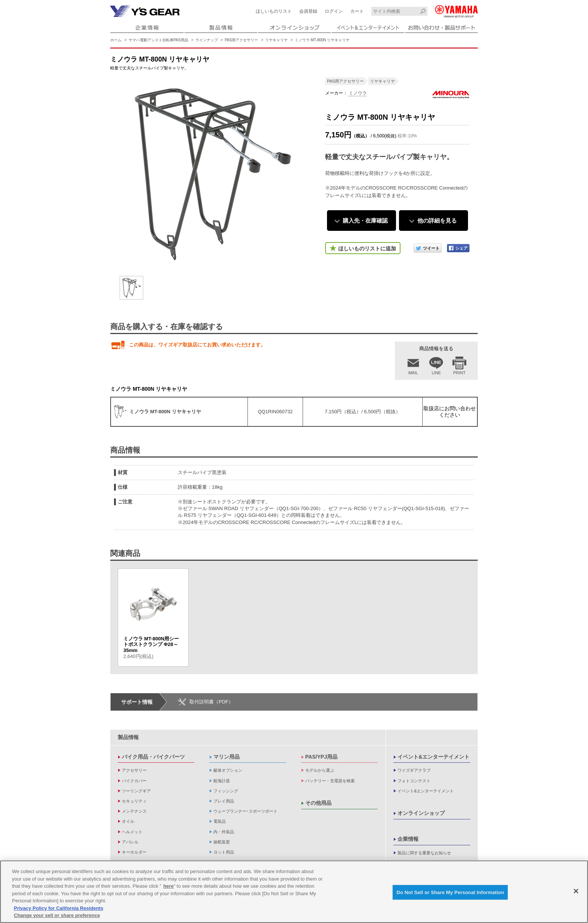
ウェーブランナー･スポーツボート (245, 811)
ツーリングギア (136, 791)
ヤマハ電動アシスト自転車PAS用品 (158, 40)
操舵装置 (222, 842)
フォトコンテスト (414, 781)
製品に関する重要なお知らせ (424, 853)
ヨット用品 (224, 852)
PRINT (460, 373)
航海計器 (222, 781)
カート (357, 11)
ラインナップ (207, 40)
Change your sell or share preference (57, 915)
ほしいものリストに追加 (367, 248)
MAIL (413, 373)
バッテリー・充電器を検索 (330, 781)
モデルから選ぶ (320, 770)
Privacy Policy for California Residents (58, 908)
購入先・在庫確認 (365, 221)
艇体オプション (228, 770)
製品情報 (128, 737)
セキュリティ (134, 801)
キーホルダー (134, 852)
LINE (436, 373)
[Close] (576, 891)
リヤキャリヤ (276, 40)
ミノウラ (357, 93)
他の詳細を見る (437, 221)
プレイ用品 (224, 801)
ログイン (334, 11)
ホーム (116, 40)
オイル (128, 821)
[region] (294, 892)
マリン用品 (226, 757)
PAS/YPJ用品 (321, 757)
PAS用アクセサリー (241, 40)
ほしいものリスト (274, 11)
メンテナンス (134, 811)
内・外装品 (224, 832)
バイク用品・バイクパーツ (153, 757)
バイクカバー (134, 781)
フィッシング (226, 791)
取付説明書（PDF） (211, 702)
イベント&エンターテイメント (433, 757)
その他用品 (318, 803)
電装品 (220, 821)
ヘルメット (132, 832)
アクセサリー (134, 770)
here (168, 886)
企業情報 (408, 839)
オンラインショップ (421, 813)
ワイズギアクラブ (414, 770)
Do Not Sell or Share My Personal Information (450, 892)
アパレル (130, 842)
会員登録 (308, 11)
